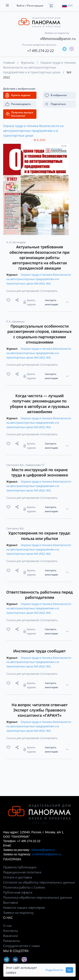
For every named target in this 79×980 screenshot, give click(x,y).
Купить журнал (31, 302)
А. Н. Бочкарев (16, 242)
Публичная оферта (18, 892)
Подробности (54, 970)
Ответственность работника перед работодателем (39, 595)
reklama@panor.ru (43, 850)
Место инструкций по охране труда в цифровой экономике (40, 472)
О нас (7, 926)
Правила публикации (20, 867)
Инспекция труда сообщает (39, 651)
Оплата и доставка (17, 877)
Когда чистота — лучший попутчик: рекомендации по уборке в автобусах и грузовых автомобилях (40, 404)
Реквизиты (12, 941)
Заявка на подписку (18, 913)
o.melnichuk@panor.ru (46, 854)
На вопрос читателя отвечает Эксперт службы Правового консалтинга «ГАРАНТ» (40, 710)
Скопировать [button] (49, 291)
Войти (21, 6)
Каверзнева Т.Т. (35, 465)
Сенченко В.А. (16, 465)
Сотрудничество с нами (21, 946)
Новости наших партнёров (24, 907)
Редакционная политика (22, 872)
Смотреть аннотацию (51, 302)
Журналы (28, 63)
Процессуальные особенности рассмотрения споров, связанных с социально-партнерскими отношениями (39, 334)
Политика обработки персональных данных (38, 897)
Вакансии (11, 936)
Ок (69, 970)
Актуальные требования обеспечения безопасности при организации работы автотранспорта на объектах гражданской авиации (39, 257)
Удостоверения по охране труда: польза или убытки (39, 536)
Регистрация (35, 6)
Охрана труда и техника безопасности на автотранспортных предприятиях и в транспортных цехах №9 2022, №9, (39, 279)
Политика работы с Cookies (24, 887)
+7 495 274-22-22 (40, 51)
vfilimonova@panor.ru (58, 39)
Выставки (11, 902)
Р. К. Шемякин (15, 321)
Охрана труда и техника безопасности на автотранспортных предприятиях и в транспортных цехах (39, 67)
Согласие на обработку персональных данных (39, 882)
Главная (9, 63)
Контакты (11, 931)
